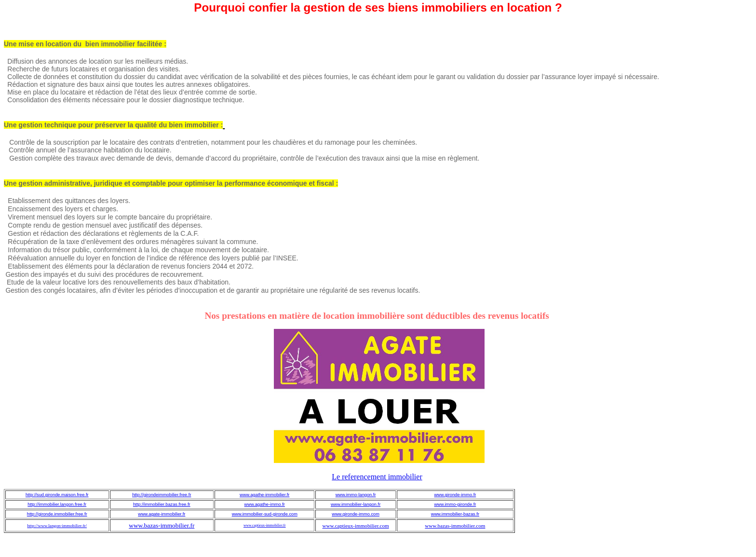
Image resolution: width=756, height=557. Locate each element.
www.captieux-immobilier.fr (265, 525)
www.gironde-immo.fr (455, 495)
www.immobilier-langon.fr (356, 504)
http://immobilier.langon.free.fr (57, 504)
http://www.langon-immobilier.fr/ (57, 526)
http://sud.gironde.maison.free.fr (57, 495)
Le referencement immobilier (377, 477)
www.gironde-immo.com (356, 514)
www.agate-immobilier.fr (162, 514)
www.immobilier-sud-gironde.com (265, 514)
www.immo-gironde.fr (455, 504)
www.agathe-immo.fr (265, 504)
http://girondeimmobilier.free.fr (162, 495)
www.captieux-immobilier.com (356, 526)
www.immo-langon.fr (356, 495)
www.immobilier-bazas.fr (455, 514)
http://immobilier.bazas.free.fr (162, 504)
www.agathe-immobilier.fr (264, 495)
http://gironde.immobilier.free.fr (57, 514)
